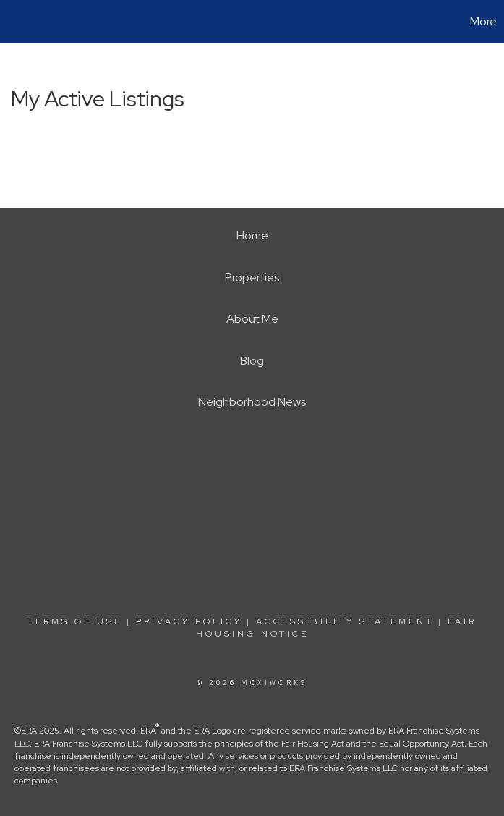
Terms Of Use (75, 621)
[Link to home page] (18, 22)
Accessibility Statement (345, 621)
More (483, 21)
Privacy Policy (189, 621)
